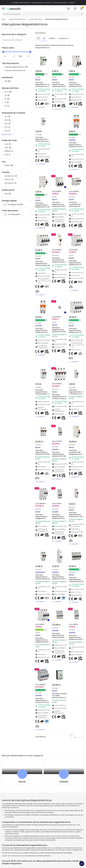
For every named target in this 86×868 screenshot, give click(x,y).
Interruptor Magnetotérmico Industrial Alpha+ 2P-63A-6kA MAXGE (43, 393)
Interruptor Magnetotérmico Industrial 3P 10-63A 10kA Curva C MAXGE (43, 453)
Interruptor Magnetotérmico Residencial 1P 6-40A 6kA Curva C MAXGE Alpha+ (43, 207)
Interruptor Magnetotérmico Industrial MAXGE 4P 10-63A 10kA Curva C (43, 264)
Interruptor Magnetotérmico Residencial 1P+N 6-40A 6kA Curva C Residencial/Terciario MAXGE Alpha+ (77, 87)
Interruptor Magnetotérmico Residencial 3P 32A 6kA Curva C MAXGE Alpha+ (59, 332)
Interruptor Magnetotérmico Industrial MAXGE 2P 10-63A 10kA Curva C (43, 578)
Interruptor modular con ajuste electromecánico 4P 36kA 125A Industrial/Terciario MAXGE (59, 698)
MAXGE (22, 782)
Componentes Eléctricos (17, 19)
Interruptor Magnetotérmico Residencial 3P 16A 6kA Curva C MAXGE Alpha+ (59, 206)
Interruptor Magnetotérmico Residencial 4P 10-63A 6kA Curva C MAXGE (75, 332)
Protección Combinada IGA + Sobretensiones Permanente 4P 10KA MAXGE (76, 206)
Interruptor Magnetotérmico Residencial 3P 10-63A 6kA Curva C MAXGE (75, 265)
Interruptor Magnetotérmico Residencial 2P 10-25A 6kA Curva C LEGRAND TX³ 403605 (59, 518)
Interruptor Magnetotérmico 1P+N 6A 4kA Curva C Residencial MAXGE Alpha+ (43, 141)
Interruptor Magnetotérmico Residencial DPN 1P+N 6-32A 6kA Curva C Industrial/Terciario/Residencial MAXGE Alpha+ (63, 87)
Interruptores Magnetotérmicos (57, 19)
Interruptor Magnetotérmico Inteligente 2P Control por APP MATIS (41, 518)
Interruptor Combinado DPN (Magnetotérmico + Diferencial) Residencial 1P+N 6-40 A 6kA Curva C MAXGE (59, 264)
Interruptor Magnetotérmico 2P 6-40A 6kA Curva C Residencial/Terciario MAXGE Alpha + (43, 86)
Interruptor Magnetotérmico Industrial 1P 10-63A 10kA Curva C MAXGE (76, 516)
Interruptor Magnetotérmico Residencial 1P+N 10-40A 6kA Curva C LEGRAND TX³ (76, 639)
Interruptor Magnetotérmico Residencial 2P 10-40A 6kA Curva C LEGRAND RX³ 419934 (43, 332)
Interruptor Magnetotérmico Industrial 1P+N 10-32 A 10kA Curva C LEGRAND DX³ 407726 (60, 579)
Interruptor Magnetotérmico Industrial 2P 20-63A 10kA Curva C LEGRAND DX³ (59, 456)
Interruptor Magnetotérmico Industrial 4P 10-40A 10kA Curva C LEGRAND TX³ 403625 (43, 702)
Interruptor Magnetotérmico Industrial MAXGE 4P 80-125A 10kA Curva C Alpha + (76, 582)
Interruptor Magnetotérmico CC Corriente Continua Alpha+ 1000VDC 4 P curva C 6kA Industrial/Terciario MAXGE (59, 401)
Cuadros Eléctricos (36, 19)
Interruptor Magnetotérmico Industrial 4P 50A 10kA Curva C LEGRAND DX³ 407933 (60, 637)
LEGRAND (64, 782)
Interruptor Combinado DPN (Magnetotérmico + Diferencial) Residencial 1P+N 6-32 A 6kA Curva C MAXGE (76, 456)
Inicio (4, 19)
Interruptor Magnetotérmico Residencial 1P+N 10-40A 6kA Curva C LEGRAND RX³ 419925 (76, 147)
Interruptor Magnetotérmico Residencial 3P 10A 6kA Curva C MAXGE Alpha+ (42, 642)
